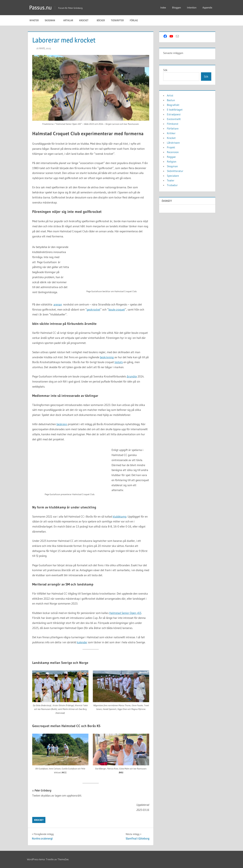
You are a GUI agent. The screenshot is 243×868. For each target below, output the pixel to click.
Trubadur (172, 185)
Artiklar (68, 20)
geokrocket (93, 309)
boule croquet (117, 309)
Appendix (207, 8)
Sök (165, 70)
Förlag (136, 20)
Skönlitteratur (175, 171)
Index (163, 8)
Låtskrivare (173, 143)
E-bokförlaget (175, 110)
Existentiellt (174, 119)
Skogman (52, 20)
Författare (173, 128)
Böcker (101, 20)
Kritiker (171, 133)
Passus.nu (40, 8)
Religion (172, 161)
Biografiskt (173, 105)
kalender (82, 642)
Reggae (171, 157)
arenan (58, 304)
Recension (173, 152)
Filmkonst (173, 124)
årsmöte (132, 376)
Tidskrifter (117, 20)
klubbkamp (120, 516)
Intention (192, 8)
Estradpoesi (174, 114)
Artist (170, 95)
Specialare (173, 176)
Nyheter (34, 20)
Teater (171, 180)
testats (119, 362)
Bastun (171, 100)
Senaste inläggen (173, 53)
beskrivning (107, 357)
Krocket (86, 20)
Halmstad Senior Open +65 (125, 613)
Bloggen (177, 8)
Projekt (171, 147)
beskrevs (62, 424)
